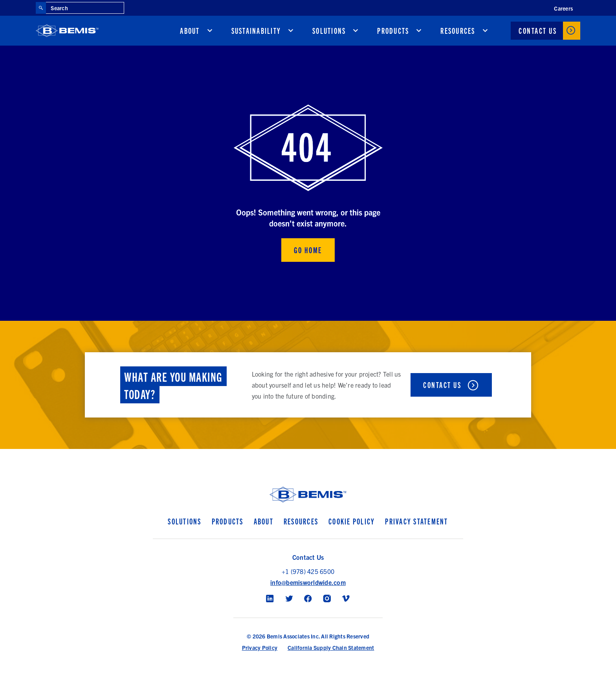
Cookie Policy (352, 521)
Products (393, 30)
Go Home (308, 250)
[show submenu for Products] (419, 31)
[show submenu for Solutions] (356, 31)
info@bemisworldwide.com (308, 582)
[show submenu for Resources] (485, 31)
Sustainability (256, 30)
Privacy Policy (260, 647)
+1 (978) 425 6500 (308, 571)
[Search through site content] (85, 8)
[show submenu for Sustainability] (291, 31)
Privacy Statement (416, 521)
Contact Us (538, 30)
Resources (458, 30)
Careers (563, 8)
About (190, 30)
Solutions (329, 30)
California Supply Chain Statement (331, 647)
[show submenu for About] (210, 31)
